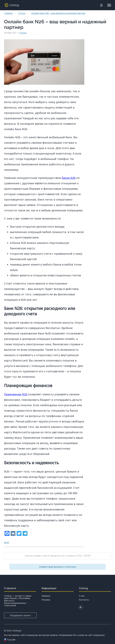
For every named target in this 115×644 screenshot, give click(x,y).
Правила (46, 596)
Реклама (46, 600)
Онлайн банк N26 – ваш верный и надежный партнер (58, 13)
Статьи (22, 13)
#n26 (7, 542)
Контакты (84, 600)
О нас (82, 596)
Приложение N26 (16, 394)
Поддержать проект (20, 615)
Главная (8, 13)
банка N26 (69, 178)
